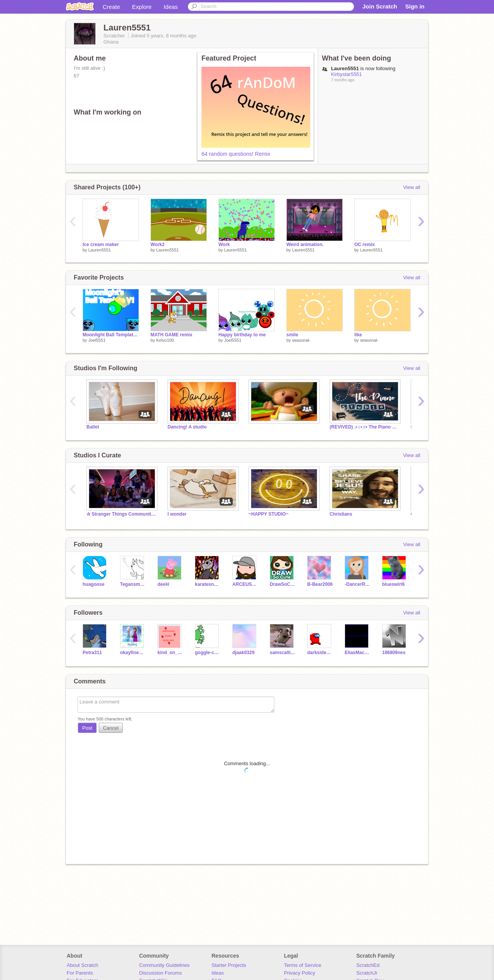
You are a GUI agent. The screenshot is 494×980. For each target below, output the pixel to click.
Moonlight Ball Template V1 (111, 335)
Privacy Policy (300, 973)
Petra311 (92, 653)
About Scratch (83, 965)
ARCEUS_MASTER (245, 584)
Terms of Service (303, 965)
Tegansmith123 (133, 584)
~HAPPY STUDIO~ (269, 514)
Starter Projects (229, 965)
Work (224, 245)
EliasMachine (358, 653)
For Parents (80, 973)
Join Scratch (380, 6)
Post (87, 728)
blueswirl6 (393, 584)
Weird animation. (305, 245)
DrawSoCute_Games (283, 584)
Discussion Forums (160, 973)
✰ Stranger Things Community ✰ (121, 514)
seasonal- (301, 340)
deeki (163, 584)
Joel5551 (97, 340)
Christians (341, 514)
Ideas (171, 7)
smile (292, 335)
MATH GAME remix (171, 335)
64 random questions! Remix (236, 154)
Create (111, 7)
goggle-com (208, 653)
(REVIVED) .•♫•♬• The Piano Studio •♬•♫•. (364, 427)
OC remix (365, 245)
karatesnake (208, 584)
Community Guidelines (164, 965)
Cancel (111, 728)
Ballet (93, 427)
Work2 (157, 245)
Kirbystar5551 (347, 74)
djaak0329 (243, 653)
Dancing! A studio (187, 427)
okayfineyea (133, 653)
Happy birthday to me (242, 335)
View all (412, 187)
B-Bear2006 (320, 584)
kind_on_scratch (170, 653)
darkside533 (320, 653)
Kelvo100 (165, 340)
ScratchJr (367, 973)
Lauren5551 (100, 250)
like (358, 335)
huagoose (94, 584)
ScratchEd (368, 965)
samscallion (283, 653)
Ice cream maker (101, 245)
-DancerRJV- (358, 584)
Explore (142, 7)
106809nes (394, 653)
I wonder (177, 514)
